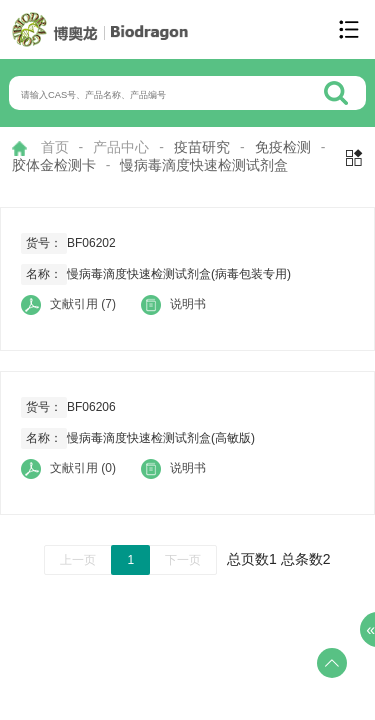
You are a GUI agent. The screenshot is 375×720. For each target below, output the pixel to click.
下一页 (183, 560)
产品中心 (121, 147)
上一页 (78, 560)
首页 (55, 147)
